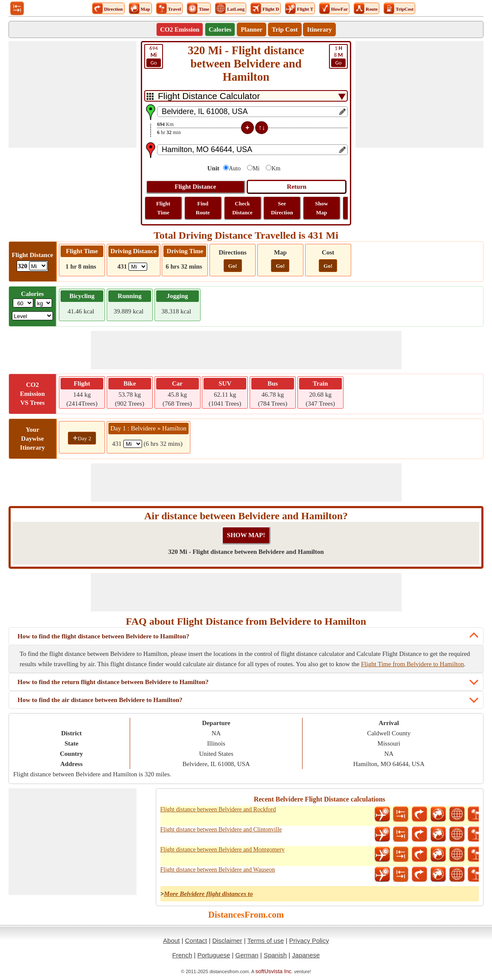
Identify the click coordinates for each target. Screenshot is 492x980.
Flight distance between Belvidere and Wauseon (218, 870)
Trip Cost (285, 29)
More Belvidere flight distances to (208, 894)
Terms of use (265, 941)
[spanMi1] (133, 444)
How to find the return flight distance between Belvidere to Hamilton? (113, 682)
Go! (233, 266)
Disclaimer (227, 941)
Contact (196, 941)
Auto (235, 168)
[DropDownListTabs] (246, 96)
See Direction (282, 208)
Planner (252, 29)
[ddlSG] (33, 316)
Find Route (203, 208)
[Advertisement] (73, 94)
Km (276, 168)
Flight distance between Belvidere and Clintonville (221, 829)
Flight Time (163, 208)
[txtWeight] (23, 303)
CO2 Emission (180, 29)
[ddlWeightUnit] (44, 303)
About (171, 941)
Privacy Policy (309, 941)
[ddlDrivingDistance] (138, 267)
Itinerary (319, 29)
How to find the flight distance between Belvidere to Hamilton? (103, 636)
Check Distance (242, 208)
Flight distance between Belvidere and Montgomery (223, 850)
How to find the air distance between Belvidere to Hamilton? (100, 700)
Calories (220, 29)
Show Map (321, 208)
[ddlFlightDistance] (38, 266)
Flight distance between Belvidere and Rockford (218, 809)
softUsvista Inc (274, 971)
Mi (256, 168)
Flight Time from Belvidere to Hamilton (412, 664)
